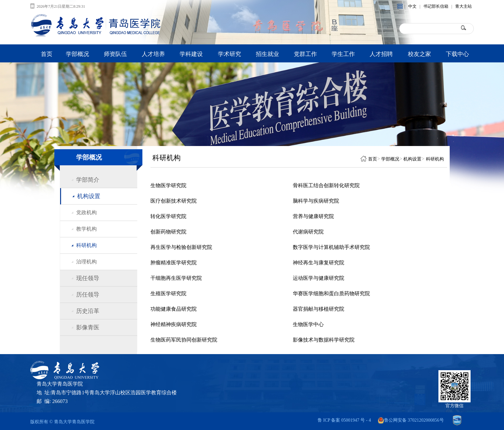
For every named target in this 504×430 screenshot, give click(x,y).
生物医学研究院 (168, 185)
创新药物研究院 (168, 232)
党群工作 (305, 54)
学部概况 (77, 54)
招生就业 (267, 54)
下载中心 (457, 54)
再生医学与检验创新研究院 (181, 247)
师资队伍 (115, 54)
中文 (412, 6)
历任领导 (88, 295)
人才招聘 (381, 54)
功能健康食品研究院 (174, 309)
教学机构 (86, 229)
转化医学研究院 (168, 216)
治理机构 (86, 262)
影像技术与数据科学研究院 (324, 340)
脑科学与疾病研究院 (316, 201)
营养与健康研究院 (313, 216)
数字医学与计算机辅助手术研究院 (331, 247)
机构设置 (89, 196)
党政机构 (86, 212)
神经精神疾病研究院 (174, 324)
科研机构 (86, 245)
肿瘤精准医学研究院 (174, 263)
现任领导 (88, 278)
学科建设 (191, 54)
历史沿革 (88, 311)
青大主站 (464, 6)
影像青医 (88, 327)
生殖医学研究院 (168, 293)
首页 (47, 54)
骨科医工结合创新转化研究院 (326, 185)
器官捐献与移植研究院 (319, 309)
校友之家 (419, 54)
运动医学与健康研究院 (319, 278)
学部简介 (88, 180)
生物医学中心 (308, 324)
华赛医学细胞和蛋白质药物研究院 (331, 293)
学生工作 (343, 54)
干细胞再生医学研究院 (176, 278)
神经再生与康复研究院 (319, 263)
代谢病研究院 (308, 232)
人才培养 (153, 54)
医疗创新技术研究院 (174, 201)
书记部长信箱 (436, 6)
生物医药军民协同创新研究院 (184, 340)
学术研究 (230, 54)
